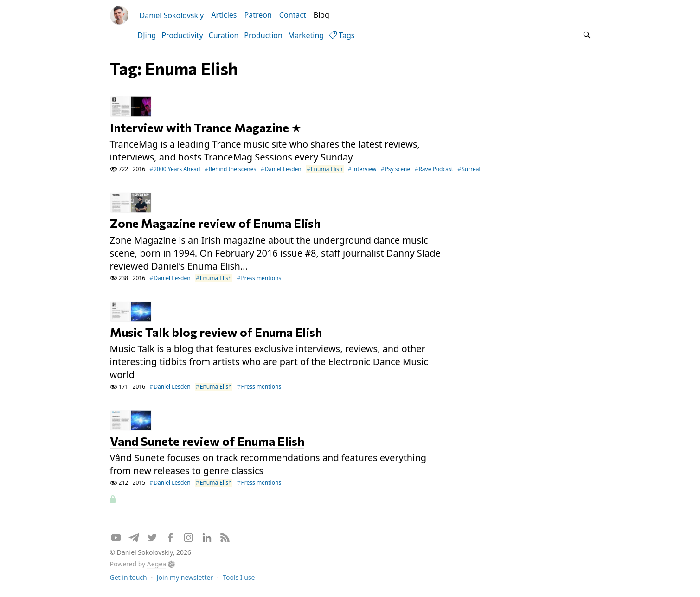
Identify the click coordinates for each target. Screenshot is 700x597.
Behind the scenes (232, 169)
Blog (321, 15)
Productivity (182, 35)
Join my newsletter (185, 577)
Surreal (471, 169)
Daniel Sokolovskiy (172, 15)
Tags (342, 35)
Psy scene (398, 169)
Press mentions (261, 278)
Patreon (258, 15)
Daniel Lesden (283, 169)
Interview (364, 169)
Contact (293, 15)
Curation (224, 35)
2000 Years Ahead (177, 169)
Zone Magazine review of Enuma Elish (215, 223)
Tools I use (239, 577)
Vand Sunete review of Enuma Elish (207, 441)
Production (263, 35)
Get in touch (128, 577)
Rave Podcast (436, 169)
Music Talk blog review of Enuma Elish (216, 332)
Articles (224, 15)
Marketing (306, 35)
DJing (147, 35)
